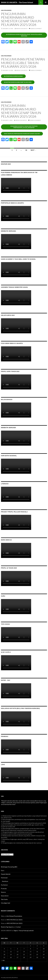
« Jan (3, 960)
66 (26, 150)
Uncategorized (6, 10)
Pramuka (4, 888)
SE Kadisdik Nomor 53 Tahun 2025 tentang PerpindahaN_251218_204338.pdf (24, 127)
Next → (33, 150)
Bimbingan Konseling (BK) (9, 867)
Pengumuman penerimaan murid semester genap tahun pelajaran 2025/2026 (21, 19)
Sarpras (3, 892)
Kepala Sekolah (6, 874)
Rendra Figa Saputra (7, 927)
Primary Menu (46, 2)
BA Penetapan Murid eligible (13, 76)
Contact (18, 927)
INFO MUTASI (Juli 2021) (15, 920)
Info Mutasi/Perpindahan (14, 916)
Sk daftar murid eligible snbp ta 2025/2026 (18, 82)
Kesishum (5, 881)
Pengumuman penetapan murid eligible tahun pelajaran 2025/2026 (23, 63)
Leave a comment (36, 29)
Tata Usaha (4, 899)
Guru (3, 870)
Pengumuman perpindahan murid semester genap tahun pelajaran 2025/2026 (21, 111)
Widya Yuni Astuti (22, 29)
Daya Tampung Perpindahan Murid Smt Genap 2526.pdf (22, 134)
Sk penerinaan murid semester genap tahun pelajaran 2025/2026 (24, 35)
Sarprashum (5, 896)
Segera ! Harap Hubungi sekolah (24, 931)
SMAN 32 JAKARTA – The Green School (17, 2)
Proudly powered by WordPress (9, 978)
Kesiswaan (4, 878)
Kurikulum (4, 885)
